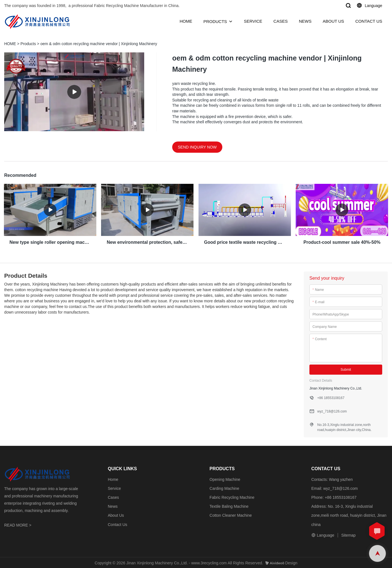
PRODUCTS (215, 21)
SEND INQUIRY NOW (197, 147)
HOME (186, 21)
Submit (346, 369)
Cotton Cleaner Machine (231, 515)
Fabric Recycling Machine (232, 497)
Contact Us (117, 524)
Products (28, 44)
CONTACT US (369, 21)
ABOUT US (333, 21)
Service (114, 488)
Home (113, 479)
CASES (281, 21)
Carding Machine (224, 488)
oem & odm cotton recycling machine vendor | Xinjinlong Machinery (99, 44)
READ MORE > (18, 524)
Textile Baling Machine (229, 506)
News (113, 506)
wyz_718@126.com (340, 488)
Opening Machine (225, 479)
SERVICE (253, 21)
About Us (116, 515)
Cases (113, 497)
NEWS (305, 21)
